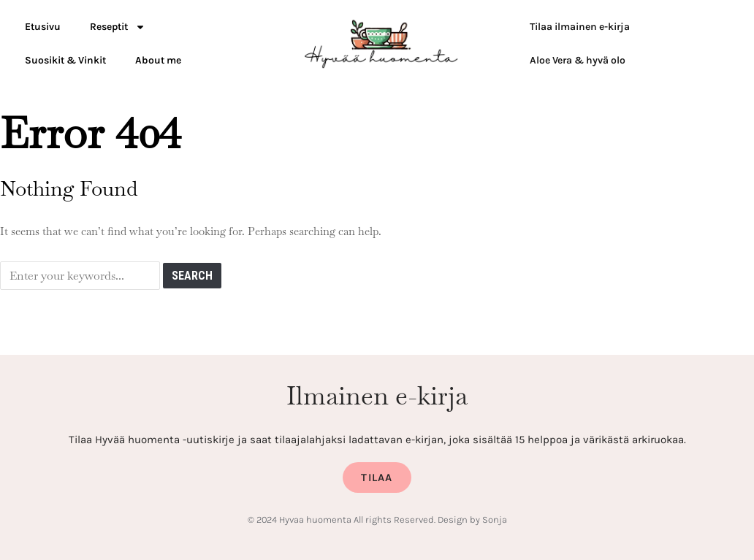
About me (158, 60)
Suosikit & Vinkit (65, 60)
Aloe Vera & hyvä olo (578, 60)
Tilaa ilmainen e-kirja (580, 27)
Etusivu (43, 27)
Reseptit (118, 27)
